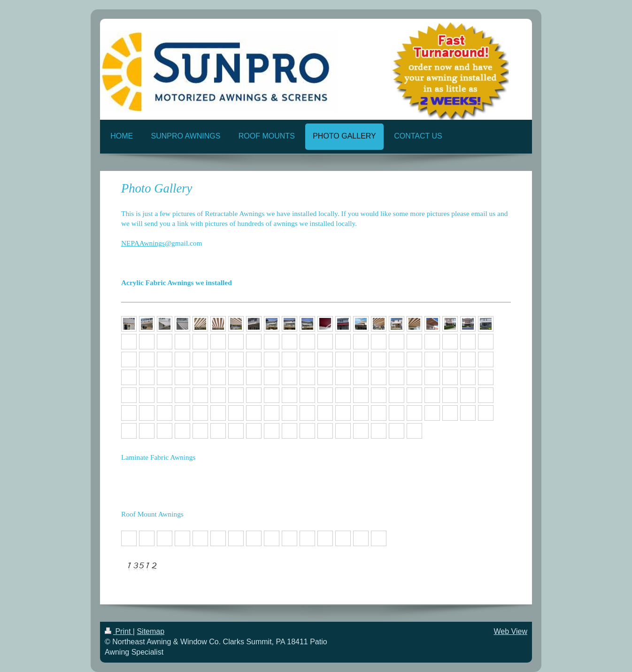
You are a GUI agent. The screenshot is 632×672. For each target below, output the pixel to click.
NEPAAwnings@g (148, 243)
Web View (511, 631)
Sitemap (150, 631)
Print (119, 631)
